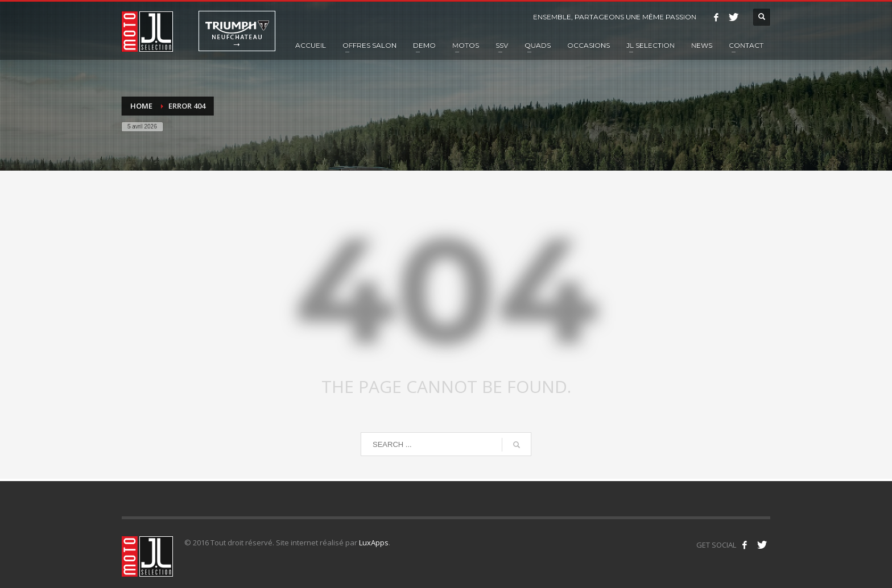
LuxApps (374, 543)
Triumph (237, 31)
